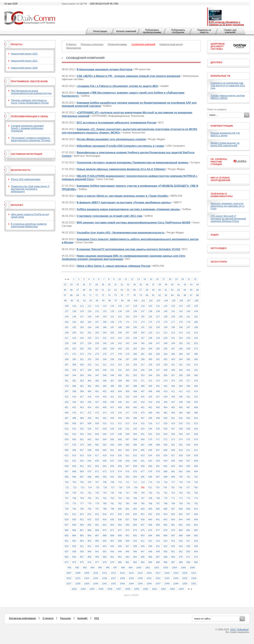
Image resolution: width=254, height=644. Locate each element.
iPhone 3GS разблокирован (26, 179)
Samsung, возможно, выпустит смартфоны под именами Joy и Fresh (227, 206)
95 (103, 301)
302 (165, 359)
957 (82, 557)
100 (136, 301)
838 (135, 519)
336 (150, 370)
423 (127, 397)
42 (185, 285)
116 (120, 306)
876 (150, 530)
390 (150, 386)
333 (127, 370)
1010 (95, 573)
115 (112, 306)
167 (97, 322)
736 (180, 487)
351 (127, 375)
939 (82, 552)
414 (196, 391)
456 (105, 407)
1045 (140, 584)
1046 (149, 584)
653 (97, 466)
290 (74, 359)
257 (97, 349)
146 (74, 317)
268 (181, 349)
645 (173, 461)
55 (128, 290)
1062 (163, 589)
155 (143, 317)
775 (66, 503)
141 (173, 311)
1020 (185, 573)
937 (66, 552)
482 (165, 413)
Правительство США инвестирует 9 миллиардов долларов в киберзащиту (30, 189)
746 (120, 493)
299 (143, 359)
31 (115, 285)
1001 (148, 568)
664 (181, 466)
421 (112, 397)
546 (105, 434)
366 (105, 381)
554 (165, 434)
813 (82, 514)
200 (74, 333)
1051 (194, 584)
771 (173, 498)
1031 (149, 578)
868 (89, 530)
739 (66, 493)
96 (110, 301)
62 (172, 290)
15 (151, 279)
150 (105, 317)
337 (158, 370)
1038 (78, 584)
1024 (87, 578)
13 (139, 279)
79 (141, 295)
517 (158, 423)
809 (188, 509)
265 (158, 349)
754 (181, 493)
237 (82, 343)
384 (105, 386)
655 (112, 466)
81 (153, 295)
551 (143, 434)
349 (112, 375)
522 (196, 423)
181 (66, 327)
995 (100, 568)
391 (158, 386)
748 (135, 493)
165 (82, 322)
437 (97, 402)
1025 (95, 578)
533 (143, 429)
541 (66, 434)
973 (66, 562)
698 (165, 477)
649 (66, 466)
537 (173, 429)
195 (173, 327)
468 (196, 407)
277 (112, 354)
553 (158, 434)
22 (195, 279)
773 (188, 498)
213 (173, 333)
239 (97, 343)
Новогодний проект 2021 (24, 61)
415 (66, 397)
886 (89, 535)
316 (135, 365)
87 (191, 295)
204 (105, 333)
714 (150, 482)
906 (105, 541)
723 (82, 487)
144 (196, 311)
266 (165, 349)
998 (123, 568)
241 (112, 343)
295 (112, 359)
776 (74, 503)
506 (74, 423)
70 (84, 295)
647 (188, 461)
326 (74, 370)
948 (150, 552)
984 (150, 562)
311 (97, 365)
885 (82, 535)
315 (127, 365)
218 (74, 338)
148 (89, 317)
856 (135, 525)
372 (150, 381)
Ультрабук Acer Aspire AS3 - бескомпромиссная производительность (121, 233)
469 (66, 413)
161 (188, 317)
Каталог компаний (126, 31)
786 (150, 503)
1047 (158, 584)
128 (74, 311)
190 (135, 327)
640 (135, 461)
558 (196, 434)
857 (143, 525)
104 (166, 301)
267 (173, 349)
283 (158, 354)
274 (89, 354)
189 (127, 327)
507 (82, 423)
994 (92, 568)
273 (82, 354)
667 (66, 471)
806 (165, 509)
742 (89, 493)
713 (143, 482)
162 (196, 317)
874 (135, 530)
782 (120, 503)
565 (112, 439)
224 (120, 338)
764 (120, 498)
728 (120, 487)
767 (143, 498)
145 (66, 317)
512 (120, 423)
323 (188, 365)
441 (127, 402)
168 (105, 322)
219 (82, 338)
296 (120, 359)
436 (89, 402)
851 (97, 525)
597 (82, 450)
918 (196, 541)
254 (74, 349)
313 (112, 365)
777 (82, 503)
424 (135, 397)
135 (127, 311)
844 (181, 519)
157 (158, 317)
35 (141, 285)
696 (150, 477)
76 (122, 295)
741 (82, 493)
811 (66, 514)
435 (82, 402)
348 (105, 375)
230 (165, 338)
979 (112, 562)
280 (135, 354)
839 (143, 519)
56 (134, 290)
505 (66, 423)
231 (173, 338)
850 (89, 525)
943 (112, 552)
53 (115, 290)
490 (89, 418)
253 (66, 349)
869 (97, 530)
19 (176, 279)
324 (196, 365)
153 (127, 317)
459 (127, 407)
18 (170, 279)
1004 (174, 568)
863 (188, 525)
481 (158, 413)
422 (120, 397)
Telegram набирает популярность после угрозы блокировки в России (30, 101)
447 (173, 402)
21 (189, 279)
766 (135, 498)
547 (112, 434)
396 (196, 386)
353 (143, 375)
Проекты (17, 44)
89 (65, 301)
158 (165, 317)
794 (74, 509)
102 (151, 301)
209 (143, 333)
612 (196, 450)
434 (74, 402)
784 (135, 503)
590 (165, 445)
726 (105, 487)
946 (135, 552)
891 (127, 535)
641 (143, 461)
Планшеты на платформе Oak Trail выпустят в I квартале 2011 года (228, 85)
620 (120, 455)
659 (143, 466)
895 (158, 535)
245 (143, 343)
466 (181, 407)
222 (105, 338)
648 (196, 461)
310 (89, 365)
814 (89, 514)
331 (112, 370)
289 (66, 359)
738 (195, 487)
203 (97, 333)
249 (173, 343)
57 (141, 290)
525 (82, 429)
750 (150, 493)
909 (127, 541)
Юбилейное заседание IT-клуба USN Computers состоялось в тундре (120, 146)
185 (97, 327)
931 (158, 546)
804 (150, 509)
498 (150, 418)
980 (120, 562)
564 (105, 439)
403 (112, 391)
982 (135, 562)
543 (82, 434)
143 (188, 311)
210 (150, 333)
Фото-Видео (219, 248)
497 (143, 418)
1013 (122, 573)
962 (120, 557)
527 (97, 429)
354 (150, 375)
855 (127, 525)
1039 (87, 584)
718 (181, 482)
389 (143, 386)
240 (105, 343)
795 (82, 509)
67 (65, 295)
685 (66, 477)
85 (179, 295)
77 (128, 295)
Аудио (215, 235)
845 (188, 519)
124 (181, 306)
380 (74, 386)
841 (158, 519)
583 (112, 445)
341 (188, 370)
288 (196, 354)
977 (97, 562)
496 (135, 418)
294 (105, 359)
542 (74, 434)
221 (97, 338)
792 (196, 503)
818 (120, 514)
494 (120, 418)
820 (135, 514)
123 (173, 306)
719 (188, 482)
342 (196, 370)
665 (188, 466)
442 (135, 402)
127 (66, 311)
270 (196, 349)
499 (158, 418)
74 (109, 295)
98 (122, 301)
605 (143, 450)
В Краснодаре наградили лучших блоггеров (105, 69)
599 (97, 450)
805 (158, 509)
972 (196, 557)
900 (196, 535)
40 (172, 285)
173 (143, 322)
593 (188, 445)
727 (113, 487)
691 (112, 477)
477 (127, 413)
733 (157, 487)
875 (143, 530)
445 (158, 402)
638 (120, 461)
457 (112, 407)
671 (97, 471)
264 (150, 349)
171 (127, 322)
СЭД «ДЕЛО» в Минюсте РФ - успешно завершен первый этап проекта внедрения (128, 76)
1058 (128, 589)
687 (82, 477)
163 (66, 322)
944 (120, 552)
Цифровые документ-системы (218, 46)
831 (82, 519)
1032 (158, 578)
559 (66, 439)
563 (97, 439)
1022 (69, 578)
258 (105, 349)
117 (127, 306)
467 (188, 407)
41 (179, 285)
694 (135, 477)
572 (165, 439)
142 (181, 311)
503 (188, 418)
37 (153, 285)
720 (196, 482)
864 (196, 525)
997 (115, 568)
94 (97, 301)
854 (120, 525)
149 (97, 317)
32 (122, 285)
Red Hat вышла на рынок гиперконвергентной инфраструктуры (31, 92)
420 (105, 397)
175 (158, 322)
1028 (122, 578)
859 (158, 525)
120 (150, 306)
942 (105, 552)
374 (165, 381)
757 (66, 498)
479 (143, 413)
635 (97, 461)
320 (165, 365)
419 (97, 397)
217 (66, 338)
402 (105, 391)
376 (181, 381)
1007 (69, 573)
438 (105, 402)
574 (181, 439)
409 (158, 391)
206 (120, 333)
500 (165, 418)
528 (105, 429)
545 (97, 434)
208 (135, 333)
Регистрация (100, 31)
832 (89, 519)
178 (181, 322)
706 (89, 482)
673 (112, 471)
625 (158, 455)
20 (183, 279)
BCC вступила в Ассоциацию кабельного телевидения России (116, 123)
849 (82, 525)
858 (150, 525)
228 (150, 338)
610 (181, 450)
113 (97, 306)
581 (97, 445)
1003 (165, 568)
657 (127, 466)
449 (188, 402)
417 (82, 397)
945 (127, 552)
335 (143, 370)
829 (66, 519)
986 (165, 562)
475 (112, 413)
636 (105, 461)
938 (74, 552)
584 (120, 445)
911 (143, 541)
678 (150, 471)
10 (120, 279)
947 (143, 552)
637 (112, 461)
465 (173, 407)
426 (150, 397)
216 (196, 333)
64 (185, 290)
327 (82, 370)
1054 (92, 589)
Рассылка (65, 618)
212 (165, 333)
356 (165, 375)
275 (97, 354)
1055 (101, 589)
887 (97, 535)
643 (158, 461)
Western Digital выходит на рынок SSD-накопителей (225, 144)
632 (74, 461)
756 (196, 493)
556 (181, 434)
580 (89, 445)
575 (188, 439)
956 (74, 557)
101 (143, 301)
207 (127, 333)
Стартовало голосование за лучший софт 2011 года (109, 216)
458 (120, 407)
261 (127, 349)
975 (82, 562)
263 (143, 349)
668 (74, 471)
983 (143, 562)
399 (82, 391)
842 (165, 519)
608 (165, 450)
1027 (113, 578)
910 (135, 541)
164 (74, 322)
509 (97, 423)
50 (97, 290)
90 (72, 301)
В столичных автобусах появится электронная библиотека (29, 225)
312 (105, 365)
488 (74, 418)
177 (173, 322)
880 (181, 530)
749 (143, 493)
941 (97, 552)
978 (105, 562)
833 (97, 519)
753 (173, 493)
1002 (157, 568)
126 (196, 306)
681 (173, 471)
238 (89, 343)
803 (143, 509)
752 (165, 493)
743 (97, 493)
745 (112, 493)
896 (165, 535)
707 (97, 482)
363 (82, 381)
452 (74, 407)
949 (158, 552)
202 (89, 333)
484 (181, 413)
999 (130, 568)
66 (198, 290)
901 (66, 541)
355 (158, 375)
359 (188, 375)
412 (181, 391)
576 (196, 439)
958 (89, 557)
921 (82, 546)
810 (196, 509)
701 (188, 477)
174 (150, 322)
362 (74, 381)
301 (158, 359)
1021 (194, 573)
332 (120, 370)
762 (105, 498)
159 (173, 317)
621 (127, 455)
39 (166, 285)
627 (173, 455)
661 (158, 466)
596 (74, 450)
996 (108, 568)
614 (74, 455)
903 (82, 541)
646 (181, 461)
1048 (167, 584)
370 (135, 381)
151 (112, 317)
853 (112, 525)
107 (189, 301)
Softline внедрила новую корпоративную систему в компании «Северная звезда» (128, 209)
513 (127, 423)
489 (82, 418)
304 (181, 359)
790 (181, 503)
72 (97, 295)
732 (150, 487)
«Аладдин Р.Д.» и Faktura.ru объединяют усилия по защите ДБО (117, 86)
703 (66, 482)
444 (150, 402)
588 (150, 445)
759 (82, 498)
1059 (137, 589)
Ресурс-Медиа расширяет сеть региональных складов (111, 139)
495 (127, 418)
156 (150, 317)
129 (82, 311)
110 (74, 306)
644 (165, 461)
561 (82, 439)
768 (150, 498)
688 (89, 477)
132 (105, 311)
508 (89, 423)
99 (128, 301)
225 (127, 338)
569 (143, 439)
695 (143, 477)
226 (135, 338)
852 (105, 525)
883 (66, 535)
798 (105, 509)
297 (127, 359)
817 (112, 514)
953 (188, 552)
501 (173, 418)
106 (181, 301)
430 (181, 397)
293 (97, 359)
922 (89, 546)
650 (74, 466)
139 (158, 311)
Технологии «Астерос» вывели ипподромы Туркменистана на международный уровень (133, 163)
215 (188, 333)
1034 (176, 578)
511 (112, 423)
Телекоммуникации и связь (29, 116)
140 (165, 311)
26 (84, 285)
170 (120, 322)
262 (135, 349)
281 (143, 354)
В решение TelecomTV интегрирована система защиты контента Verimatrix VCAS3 (128, 249)
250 (181, 343)
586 (135, 445)
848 (74, 525)
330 (105, 370)
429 (173, 397)
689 (97, 477)
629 (188, 455)
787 (158, 503)
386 (120, 386)
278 (120, 354)
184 (89, 327)
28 (97, 285)
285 (173, 354)
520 (181, 423)
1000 (139, 568)
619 (112, 455)
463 (158, 407)
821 (143, 514)
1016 (149, 573)
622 (135, 455)
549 (127, 434)
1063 (172, 589)
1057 (119, 589)
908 (120, 541)
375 (173, 381)
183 (82, 327)
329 (97, 370)
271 (66, 354)
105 (173, 301)
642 (150, 461)
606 (150, 450)
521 (188, 423)
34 (134, 285)
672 (105, 471)
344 (74, 375)
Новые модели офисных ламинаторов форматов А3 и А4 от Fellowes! (121, 169)
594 (196, 445)
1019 (176, 573)
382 (89, 386)
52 (109, 290)
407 (143, 391)
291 (82, 359)
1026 (104, 578)
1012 (113, 573)
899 (188, 535)
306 (196, 359)
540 (196, 429)
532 (135, 429)
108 (196, 301)
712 (135, 482)
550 (135, 434)
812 (74, 514)
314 (120, 365)
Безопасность (21, 170)
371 (143, 381)
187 (112, 327)
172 (135, 322)
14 (145, 279)
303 (173, 359)
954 (196, 552)
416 (74, 397)
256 (89, 349)
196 (181, 327)
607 (158, 450)
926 (120, 546)
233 (188, 338)
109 (66, 306)
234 (196, 338)
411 (173, 391)
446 (165, 402)
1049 (176, 584)
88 (198, 295)
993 (85, 568)
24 (71, 285)
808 (181, 509)
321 (173, 365)
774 (196, 498)
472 (89, 413)
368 (120, 381)
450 (196, 402)
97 (116, 301)
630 (196, 455)
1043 (122, 584)
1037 (69, 584)
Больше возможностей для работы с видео (225, 134)
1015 (140, 573)
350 (120, 375)
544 (89, 434)
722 (75, 487)
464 (165, 407)
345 (82, 375)
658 (135, 466)
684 (196, 471)
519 (173, 423)
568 (135, 439)
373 (158, 381)
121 (158, 306)
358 (181, 375)
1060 (146, 589)
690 (105, 477)
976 (89, 562)
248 (165, 343)
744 (105, 493)
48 (84, 290)
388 (135, 386)
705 (82, 482)
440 (120, 402)
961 (112, 557)
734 (165, 487)
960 (105, 557)
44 (198, 285)
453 (82, 407)
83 (166, 295)
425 (143, 397)
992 (77, 568)
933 (173, 546)
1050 (185, 584)
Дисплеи (216, 62)
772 (181, 498)
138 (150, 311)
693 (127, 477)
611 (188, 450)
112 (89, 306)
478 (135, 413)
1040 (95, 584)
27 (90, 285)
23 (65, 285)
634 (89, 461)
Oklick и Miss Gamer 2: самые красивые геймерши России (113, 266)
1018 (167, 573)
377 (188, 381)
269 (188, 349)
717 (173, 482)
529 (112, 429)
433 (66, 402)
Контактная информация (22, 618)
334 (135, 370)
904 (89, 541)
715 (158, 482)
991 (70, 568)
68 (71, 295)
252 (196, 343)
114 (105, 306)
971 (188, 557)
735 (173, 487)
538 (181, 429)
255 (82, 349)
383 (97, 386)
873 (127, 530)
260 (120, 349)
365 (97, 381)
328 (89, 370)
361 (66, 381)
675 (127, 471)
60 (160, 290)
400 (89, 391)
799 (112, 509)
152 (120, 317)
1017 (158, 573)
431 (188, 397)
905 (97, 541)
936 (196, 546)
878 (165, 530)
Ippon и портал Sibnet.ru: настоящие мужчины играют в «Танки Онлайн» (123, 196)
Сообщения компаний (85, 58)
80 (147, 295)
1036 (194, 578)
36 (147, 285)
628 (181, 455)
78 (134, 295)
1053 (83, 589)
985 (158, 562)
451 (66, 407)
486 (196, 413)
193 (158, 327)
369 (127, 381)
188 (120, 327)
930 (150, 546)
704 (74, 482)
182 (74, 327)
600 (105, 450)
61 (166, 290)
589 (158, 445)
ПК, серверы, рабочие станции (219, 162)
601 (112, 450)
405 (127, 391)
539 (188, 429)
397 (66, 391)
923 (97, 546)
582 (105, 445)
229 (158, 338)
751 (158, 493)
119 (143, 306)
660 (150, 466)
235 (66, 343)
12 (132, 279)
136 (135, 311)
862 (181, 525)
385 (112, 386)
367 (112, 381)
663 (173, 466)
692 (120, 477)
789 (173, 503)
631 (66, 461)
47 (78, 290)
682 (181, 471)
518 (165, 423)
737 (188, 487)
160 (181, 317)
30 (109, 285)
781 (112, 503)
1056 (110, 589)
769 (158, 498)
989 (188, 562)
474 (105, 413)
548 (120, 434)
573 (173, 439)
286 (181, 354)
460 (135, 407)
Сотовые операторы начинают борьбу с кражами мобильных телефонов (27, 128)
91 (78, 301)
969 (173, 557)
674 (120, 471)
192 (150, 327)
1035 (185, 578)
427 (158, 397)
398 (74, 391)
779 (97, 503)
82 (160, 295)
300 (150, 359)
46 (71, 290)
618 (105, 455)
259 (112, 349)
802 (135, 509)
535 (158, 429)
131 (97, 311)
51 (103, 290)
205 (112, 333)
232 (181, 338)
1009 (87, 573)
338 (165, 370)
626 (165, 455)
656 (120, 466)
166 (89, 322)
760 (89, 498)
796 (89, 509)
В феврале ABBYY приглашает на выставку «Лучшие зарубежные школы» (124, 202)
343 (66, 375)
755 (188, 493)
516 (150, 423)
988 (181, 562)
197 (188, 327)
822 (150, 514)
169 (112, 322)
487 (66, 418)
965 (143, 557)
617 (97, 455)
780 (105, 503)
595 (66, 450)
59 (153, 290)
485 (188, 413)
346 (89, 375)
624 (150, 455)
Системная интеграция (26, 154)
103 (158, 301)
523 (66, 429)
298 (135, 359)
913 (158, 541)
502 (181, 418)
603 (127, 450)
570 (150, 439)
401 (97, 391)
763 (112, 498)
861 (173, 525)
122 (165, 306)
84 (172, 295)
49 (90, 290)
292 (89, 359)
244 (135, 343)
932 (165, 546)
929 (143, 546)
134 (120, 311)
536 (165, 429)
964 (135, 557)
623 (143, 455)
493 (112, 418)
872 (120, 530)
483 (173, 413)
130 (89, 311)
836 (120, 519)
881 (188, 530)
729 (128, 487)
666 (196, 466)
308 (74, 365)
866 (74, 530)
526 (89, 429)
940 (89, 552)
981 (127, 562)
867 (82, 530)
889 (112, 535)
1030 (140, 578)
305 (188, 359)
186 (105, 327)
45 (65, 290)
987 (173, 562)
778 (89, 503)
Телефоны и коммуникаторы (222, 195)
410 (165, 391)
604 (135, 450)
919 (66, 546)
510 (105, 423)
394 (181, 386)
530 (120, 429)
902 (74, 541)
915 (173, 541)
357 (173, 375)
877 (158, 530)
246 (150, 343)
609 (173, 450)
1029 (131, 578)
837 (127, 519)
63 (179, 290)
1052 (74, 589)
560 (74, 439)
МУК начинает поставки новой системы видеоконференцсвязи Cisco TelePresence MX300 (133, 223)
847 (66, 525)
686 (74, 477)
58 (147, 290)
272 (74, 354)
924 (105, 546)
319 (158, 365)
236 (74, 343)
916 (181, 541)
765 (127, 498)
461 (143, 407)
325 (66, 370)
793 (66, 509)
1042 (113, 584)
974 (74, 562)
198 (196, 327)
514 (135, 423)
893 (143, 535)
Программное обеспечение (29, 81)
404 (120, 391)
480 (150, 413)
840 (150, 519)
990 (196, 562)
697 (158, 477)
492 (105, 418)
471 (82, 413)
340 (181, 370)
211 (158, 333)
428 (165, 397)
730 (136, 487)
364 (89, 381)
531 (127, 429)
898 (181, 535)
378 (196, 381)
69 (78, 295)
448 (181, 402)
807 (173, 509)
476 (120, 413)
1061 (154, 589)
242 (120, 343)
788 (165, 503)
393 (173, 386)
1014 (131, 573)
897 (173, 535)
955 (66, 557)
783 (127, 503)
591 (173, 445)
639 (127, 461)
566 (120, 439)
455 (97, 407)
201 (82, 333)
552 (150, 434)
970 (181, 557)
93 (91, 301)
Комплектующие (222, 126)
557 (188, 434)
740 (74, 493)
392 (165, 386)
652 (89, 466)
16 (157, 279)
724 (90, 487)
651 (82, 466)
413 (188, 391)
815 (97, 514)
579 (82, 445)
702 (196, 477)
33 (128, 285)
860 (165, 525)
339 (173, 370)
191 (143, 327)
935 (188, 546)
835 (112, 519)
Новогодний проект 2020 (24, 68)
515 (143, 423)
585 (127, 445)
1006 (192, 568)
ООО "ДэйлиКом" (240, 629)
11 (126, 279)
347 (97, 375)
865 (66, 530)
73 (103, 295)
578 (74, 445)
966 (150, 557)
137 (143, 311)
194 (165, 327)
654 (105, 466)
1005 (183, 568)
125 (188, 306)
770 (165, 498)
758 (74, 498)
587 (143, 445)
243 (127, 343)
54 (122, 290)
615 (82, 455)
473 (97, 413)
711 (127, 482)
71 (90, 295)
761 (97, 498)
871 (112, 530)
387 (127, 386)
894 (150, 535)
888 (105, 535)
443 (143, 402)
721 (67, 487)
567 (127, 439)
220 (89, 338)
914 (165, 541)
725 (97, 487)
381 (82, 386)
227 (143, 338)
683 (188, 471)
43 (191, 285)
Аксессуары (219, 262)
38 (160, 285)
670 (89, 471)
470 (74, 413)
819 (127, 514)
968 (165, 557)
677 (143, 471)
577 (66, 445)
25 (78, 285)
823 (158, 514)
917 (188, 541)
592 (181, 445)
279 (127, 354)
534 (150, 429)
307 (66, 365)
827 (188, 514)
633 (82, 461)
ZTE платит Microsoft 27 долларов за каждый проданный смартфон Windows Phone (228, 219)
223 (112, 338)
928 (135, 546)
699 (173, 477)
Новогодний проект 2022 (24, 54)
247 (158, 343)
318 (150, 365)
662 (165, 466)
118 (135, 306)
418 (89, 397)
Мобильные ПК (220, 76)
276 (105, 354)
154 (135, 317)
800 (120, 509)
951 (173, 552)
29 (103, 285)
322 (181, 365)
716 (165, 482)
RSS (97, 618)
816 (105, 514)
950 (165, 552)
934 (181, 546)
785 (143, 503)
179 (188, 322)
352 (135, 375)
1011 (104, 573)
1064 (181, 589)
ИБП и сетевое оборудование (220, 179)
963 (127, 557)
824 (165, 514)
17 (164, 279)
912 (150, 541)
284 (165, 354)
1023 (78, 578)
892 (135, 535)
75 (115, 295)
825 (173, 514)
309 (82, 365)
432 (196, 397)
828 (196, 514)
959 (97, 557)
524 (74, 429)
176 (165, 322)
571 (158, 439)
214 (181, 333)
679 (158, 471)
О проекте (48, 618)
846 (196, 519)
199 (66, 333)
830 (74, 519)
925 (112, 546)
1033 (167, 578)
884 (74, 535)
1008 (78, 573)
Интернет (17, 205)
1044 (131, 584)
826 (181, 514)
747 (127, 493)
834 (105, 519)
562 (89, 439)
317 (143, 365)
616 (89, 455)
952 (181, 552)
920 (74, 546)
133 (112, 311)
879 (173, 530)
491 (97, 418)
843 (173, 519)
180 (196, 322)
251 (188, 343)
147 (82, 317)
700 (181, 477)
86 (185, 295)
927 (127, 546)
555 (173, 434)
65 (191, 290)
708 (105, 482)
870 (105, 530)
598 (89, 450)
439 (112, 402)
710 (120, 482)
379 (66, 386)
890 (120, 535)
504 (196, 418)
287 (188, 354)
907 (112, 541)
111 (82, 306)
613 (66, 455)
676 (135, 471)
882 (196, 530)
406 (135, 391)
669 (82, 471)
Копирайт (82, 618)
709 (112, 482)
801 (127, 509)
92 (84, 301)
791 (188, 503)
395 (188, 386)
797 (97, 509)
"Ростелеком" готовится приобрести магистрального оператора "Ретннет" (31, 139)
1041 (104, 584)
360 (196, 375)
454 (89, 407)
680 (165, 471)
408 (150, 391)
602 (120, 450)
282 (150, 354)
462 (150, 407)
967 (158, 557)
